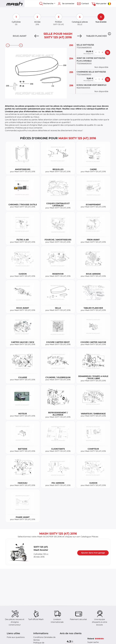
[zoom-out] (8, 45)
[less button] (96, 52)
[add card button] (108, 52)
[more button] (102, 52)
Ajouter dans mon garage (93, 553)
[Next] (79, 36)
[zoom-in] (21, 45)
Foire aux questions (16, 637)
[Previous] (37, 36)
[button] (109, 34)
